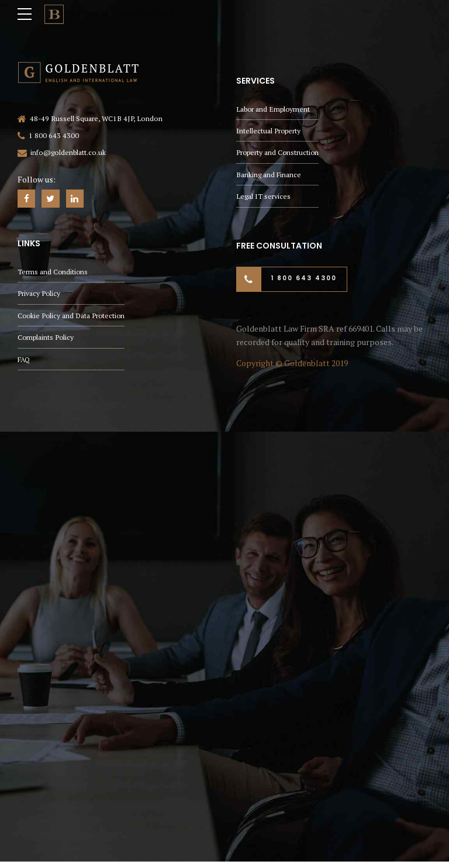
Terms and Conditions (53, 272)
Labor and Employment (274, 106)
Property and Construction (278, 151)
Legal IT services (263, 196)
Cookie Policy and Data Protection (72, 317)
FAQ (24, 362)
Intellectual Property (269, 129)
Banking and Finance (269, 173)
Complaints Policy (46, 340)
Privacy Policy (39, 294)
